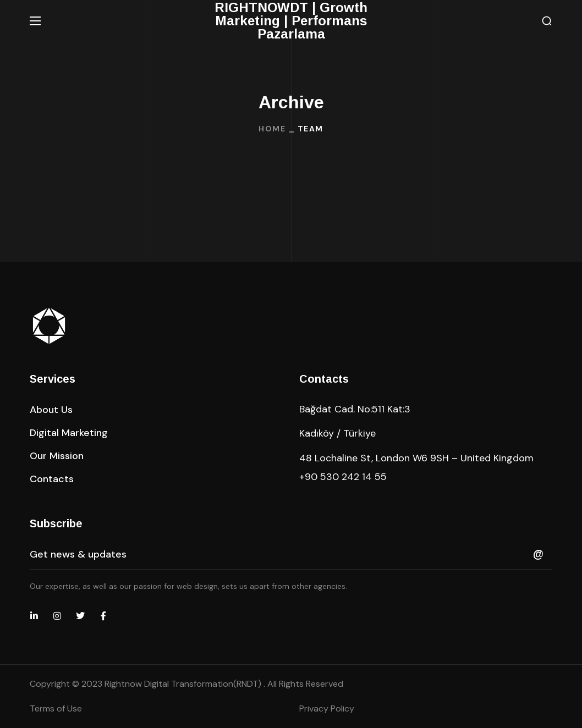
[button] (547, 21)
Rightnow (184, 684)
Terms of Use (56, 708)
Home (272, 129)
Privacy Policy (327, 708)
